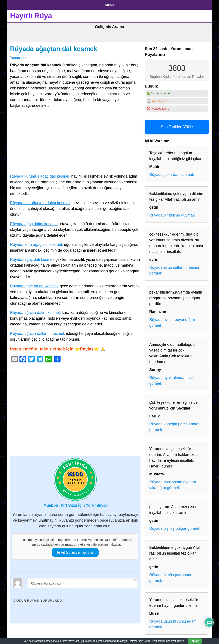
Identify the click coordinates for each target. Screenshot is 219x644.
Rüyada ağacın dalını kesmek (35, 311)
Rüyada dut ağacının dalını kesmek (40, 201)
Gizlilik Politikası (43, 4)
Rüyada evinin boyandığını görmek (172, 321)
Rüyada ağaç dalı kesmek (32, 258)
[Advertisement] (75, 140)
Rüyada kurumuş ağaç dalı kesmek (40, 175)
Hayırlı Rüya (31, 14)
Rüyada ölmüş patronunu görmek (171, 576)
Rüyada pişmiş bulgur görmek (175, 527)
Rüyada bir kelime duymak (172, 214)
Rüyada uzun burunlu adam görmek (173, 623)
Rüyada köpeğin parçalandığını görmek (176, 425)
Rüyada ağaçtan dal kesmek (54, 47)
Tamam (195, 641)
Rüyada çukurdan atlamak (172, 173)
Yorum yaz (18, 56)
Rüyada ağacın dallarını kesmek (38, 332)
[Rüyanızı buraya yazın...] (83, 582)
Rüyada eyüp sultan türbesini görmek (174, 269)
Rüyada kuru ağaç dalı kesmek (36, 243)
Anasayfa (17, 4)
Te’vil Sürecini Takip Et (75, 551)
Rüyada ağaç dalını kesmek (34, 222)
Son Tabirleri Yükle (177, 125)
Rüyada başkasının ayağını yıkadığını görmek (173, 483)
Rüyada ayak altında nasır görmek (172, 379)
